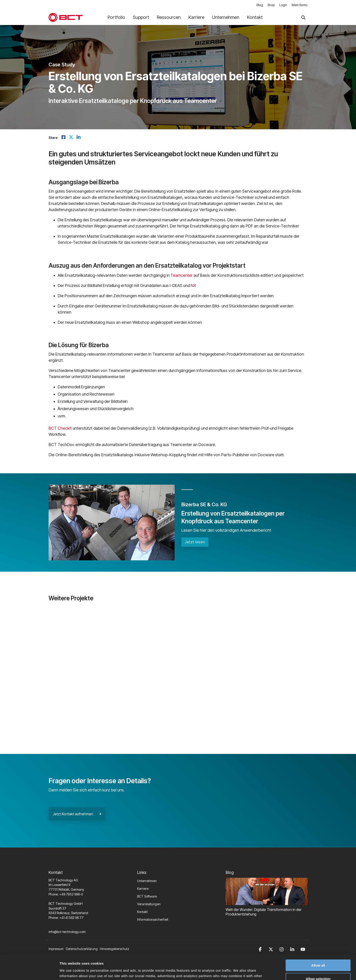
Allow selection (318, 954)
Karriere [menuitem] (143, 889)
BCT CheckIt (60, 428)
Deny (318, 967)
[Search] (303, 17)
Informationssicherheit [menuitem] (153, 919)
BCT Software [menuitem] (147, 896)
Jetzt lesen (195, 542)
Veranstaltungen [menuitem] (149, 904)
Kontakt (255, 17)
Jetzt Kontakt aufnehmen (77, 814)
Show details (238, 971)
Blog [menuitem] (260, 5)
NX (193, 286)
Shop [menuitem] (271, 5)
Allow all (318, 940)
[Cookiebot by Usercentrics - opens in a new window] (29, 971)
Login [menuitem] (283, 5)
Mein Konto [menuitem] (300, 5)
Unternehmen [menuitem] (147, 881)
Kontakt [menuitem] (142, 912)
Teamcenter (182, 275)
